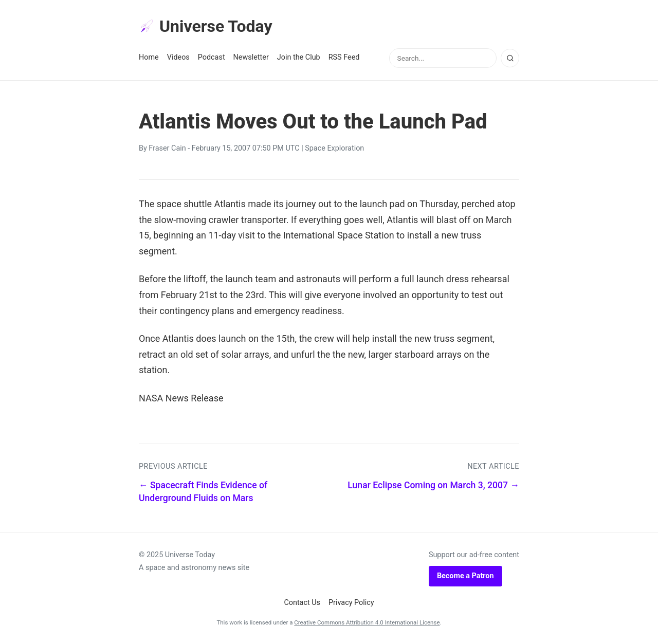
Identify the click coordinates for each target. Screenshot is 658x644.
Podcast (212, 57)
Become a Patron (465, 576)
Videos (178, 57)
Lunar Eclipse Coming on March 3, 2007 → (433, 485)
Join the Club (299, 57)
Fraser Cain (167, 148)
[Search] (510, 58)
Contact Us (302, 603)
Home (149, 57)
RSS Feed (344, 57)
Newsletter (251, 57)
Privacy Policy (351, 603)
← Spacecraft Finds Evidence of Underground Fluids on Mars (203, 492)
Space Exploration (334, 148)
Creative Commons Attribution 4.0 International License (367, 622)
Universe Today (206, 26)
